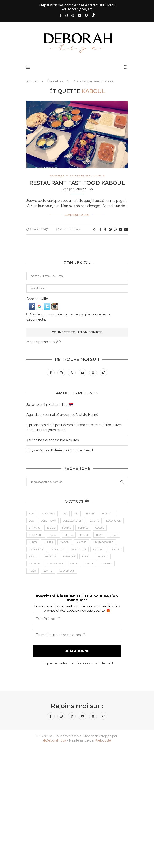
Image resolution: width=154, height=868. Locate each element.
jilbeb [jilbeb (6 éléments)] (33, 543)
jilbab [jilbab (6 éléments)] (115, 535)
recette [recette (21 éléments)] (104, 557)
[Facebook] (60, 15)
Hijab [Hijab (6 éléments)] (100, 535)
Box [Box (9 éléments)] (31, 521)
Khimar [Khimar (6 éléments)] (49, 543)
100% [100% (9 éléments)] (32, 514)
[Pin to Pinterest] (110, 229)
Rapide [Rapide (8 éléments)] (87, 557)
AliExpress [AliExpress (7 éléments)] (49, 514)
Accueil (32, 81)
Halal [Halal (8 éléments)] (54, 535)
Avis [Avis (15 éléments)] (65, 514)
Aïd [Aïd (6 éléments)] (77, 514)
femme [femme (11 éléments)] (67, 528)
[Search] (126, 67)
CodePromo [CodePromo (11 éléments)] (49, 521)
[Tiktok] (93, 15)
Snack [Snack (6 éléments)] (91, 564)
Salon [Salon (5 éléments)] (75, 564)
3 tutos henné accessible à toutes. (53, 440)
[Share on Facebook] (100, 229)
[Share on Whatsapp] (115, 229)
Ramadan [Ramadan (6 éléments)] (70, 557)
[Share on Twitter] (105, 229)
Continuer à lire (77, 215)
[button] (32, 305)
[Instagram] (66, 15)
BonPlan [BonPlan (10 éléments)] (109, 514)
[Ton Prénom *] (77, 619)
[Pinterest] (73, 15)
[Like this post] (95, 229)
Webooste (103, 741)
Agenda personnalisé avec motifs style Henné (62, 415)
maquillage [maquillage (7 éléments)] (37, 550)
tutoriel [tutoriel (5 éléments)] (108, 564)
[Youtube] (80, 15)
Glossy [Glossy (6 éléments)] (101, 528)
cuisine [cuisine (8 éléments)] (95, 521)
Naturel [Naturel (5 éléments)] (99, 550)
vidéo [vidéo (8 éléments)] (33, 571)
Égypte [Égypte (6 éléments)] (48, 571)
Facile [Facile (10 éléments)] (51, 528)
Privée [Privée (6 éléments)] (33, 557)
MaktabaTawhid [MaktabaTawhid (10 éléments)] (104, 543)
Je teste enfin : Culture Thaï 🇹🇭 (50, 405)
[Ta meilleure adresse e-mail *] (77, 636)
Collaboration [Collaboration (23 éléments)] (73, 521)
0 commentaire (69, 229)
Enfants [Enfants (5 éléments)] (35, 528)
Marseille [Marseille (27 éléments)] (58, 550)
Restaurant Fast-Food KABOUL (77, 183)
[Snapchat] (86, 15)
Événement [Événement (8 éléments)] (67, 571)
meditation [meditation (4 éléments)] (79, 550)
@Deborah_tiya (55, 741)
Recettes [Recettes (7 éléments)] (35, 564)
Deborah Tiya (84, 189)
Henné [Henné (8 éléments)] (85, 535)
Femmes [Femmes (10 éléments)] (84, 528)
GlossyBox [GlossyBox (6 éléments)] (36, 535)
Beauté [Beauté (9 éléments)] (91, 514)
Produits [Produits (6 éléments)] (50, 557)
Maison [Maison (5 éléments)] (65, 543)
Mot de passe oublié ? (44, 342)
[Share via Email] (126, 229)
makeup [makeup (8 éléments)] (82, 543)
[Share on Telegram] (121, 229)
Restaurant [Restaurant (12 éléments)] (56, 564)
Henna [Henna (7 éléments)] (70, 535)
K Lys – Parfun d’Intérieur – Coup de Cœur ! (60, 450)
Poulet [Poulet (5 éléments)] (117, 550)
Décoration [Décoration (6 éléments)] (114, 521)
